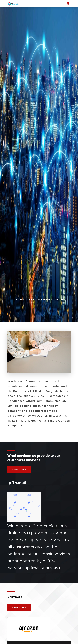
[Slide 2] (43, 319)
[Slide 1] (39, 319)
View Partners (19, 607)
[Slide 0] (35, 319)
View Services (19, 469)
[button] (6, 161)
